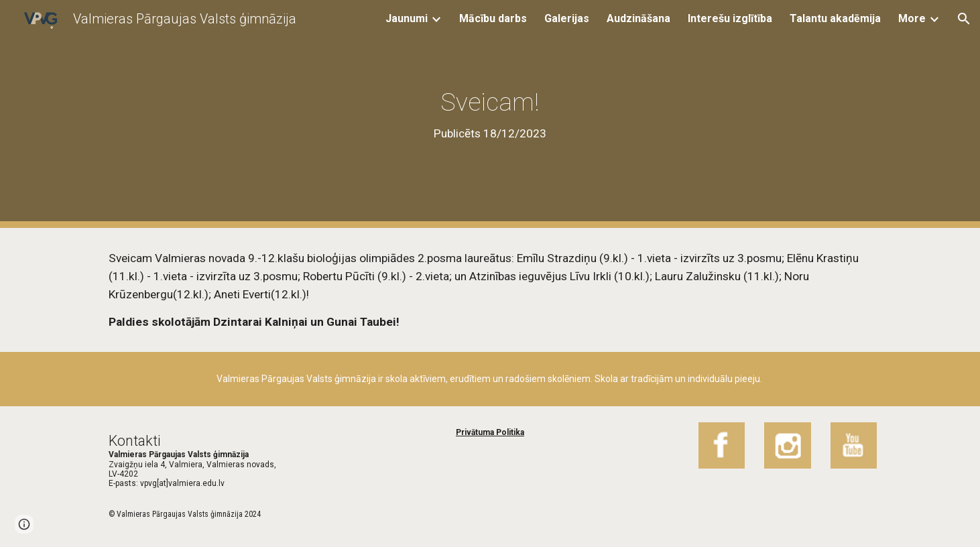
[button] (964, 19)
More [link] (912, 18)
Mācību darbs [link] (493, 18)
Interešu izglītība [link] (730, 18)
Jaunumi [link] (407, 18)
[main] (490, 114)
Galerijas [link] (567, 18)
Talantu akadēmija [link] (835, 18)
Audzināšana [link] (638, 18)
